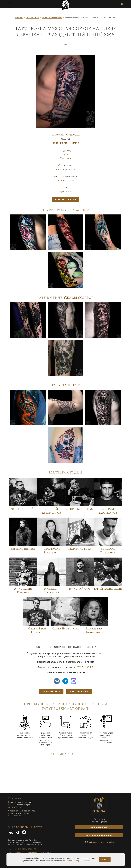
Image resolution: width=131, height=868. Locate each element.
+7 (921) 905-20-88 (15, 807)
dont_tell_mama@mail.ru (104, 842)
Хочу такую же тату (65, 200)
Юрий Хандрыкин (108, 589)
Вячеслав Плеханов (108, 551)
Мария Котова (80, 549)
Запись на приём (51, 691)
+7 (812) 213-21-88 (83, 667)
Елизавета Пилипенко (94, 631)
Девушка (66, 158)
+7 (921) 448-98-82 (15, 816)
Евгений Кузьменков (51, 511)
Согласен (105, 860)
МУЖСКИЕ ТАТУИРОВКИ (52, 17)
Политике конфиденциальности (77, 861)
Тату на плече (65, 181)
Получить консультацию (99, 835)
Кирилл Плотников (108, 511)
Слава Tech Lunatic (37, 631)
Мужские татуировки (66, 135)
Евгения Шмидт (23, 549)
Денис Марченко (80, 509)
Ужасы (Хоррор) (65, 169)
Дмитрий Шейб (66, 143)
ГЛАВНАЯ (19, 17)
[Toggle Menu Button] (9, 4)
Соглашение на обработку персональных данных (30, 853)
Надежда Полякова (51, 591)
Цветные (65, 192)
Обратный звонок (79, 691)
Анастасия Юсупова (51, 551)
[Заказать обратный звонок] (122, 4)
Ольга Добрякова (65, 629)
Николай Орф (80, 589)
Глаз (66, 155)
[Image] (28, 232)
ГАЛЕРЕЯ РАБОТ (32, 17)
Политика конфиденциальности (22, 849)
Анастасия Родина (23, 591)
